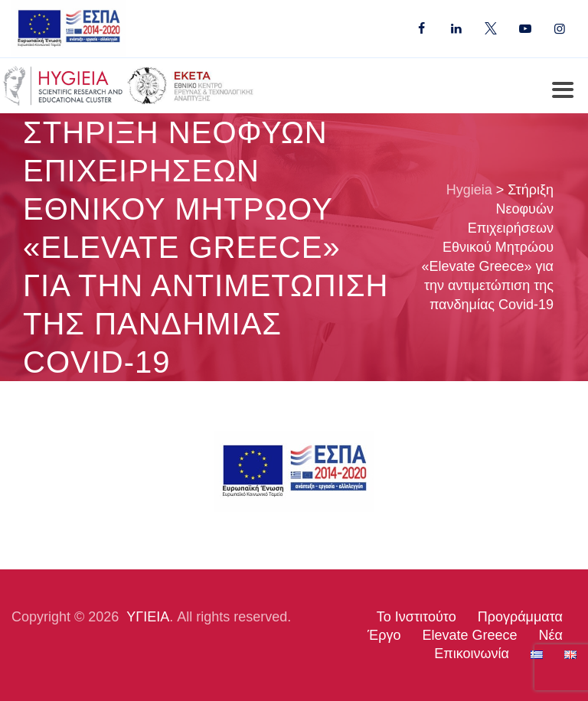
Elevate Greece (469, 635)
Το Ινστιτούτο (416, 617)
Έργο (384, 635)
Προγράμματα (520, 617)
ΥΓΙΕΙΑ (148, 617)
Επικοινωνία (472, 654)
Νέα (551, 635)
